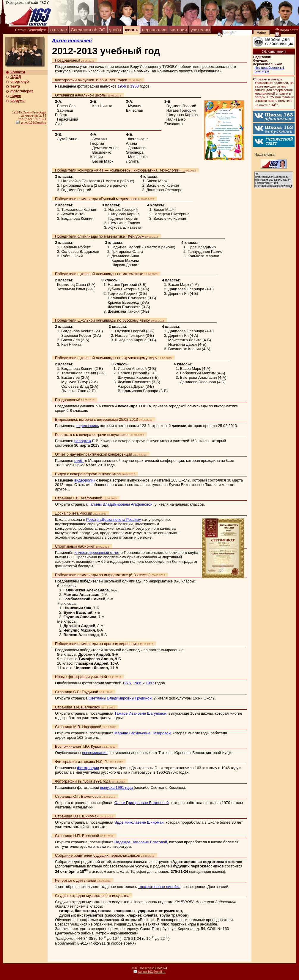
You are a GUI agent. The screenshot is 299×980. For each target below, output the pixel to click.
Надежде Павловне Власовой (141, 842)
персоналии (154, 30)
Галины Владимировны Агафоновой (121, 504)
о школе (59, 30)
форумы (18, 101)
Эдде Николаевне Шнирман (139, 822)
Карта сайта (287, 30)
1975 (127, 683)
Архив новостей (72, 41)
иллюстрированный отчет (97, 553)
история (179, 30)
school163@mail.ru (33, 123)
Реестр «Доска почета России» (114, 519)
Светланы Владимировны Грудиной (120, 698)
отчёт (79, 461)
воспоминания (95, 753)
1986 (137, 683)
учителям (200, 30)
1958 (134, 86)
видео (16, 96)
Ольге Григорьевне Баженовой (142, 803)
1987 (150, 683)
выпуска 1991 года (117, 787)
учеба (115, 30)
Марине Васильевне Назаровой (143, 733)
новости (18, 72)
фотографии (88, 768)
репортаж (83, 441)
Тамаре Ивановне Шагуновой (140, 713)
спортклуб (20, 82)
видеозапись (88, 426)
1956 (122, 86)
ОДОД (16, 77)
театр (15, 86)
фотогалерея (22, 91)
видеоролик (85, 480)
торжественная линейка (159, 887)
